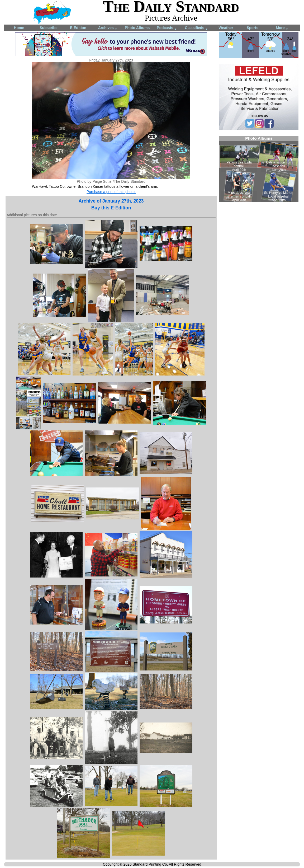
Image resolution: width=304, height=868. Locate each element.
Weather (226, 28)
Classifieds (196, 28)
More (282, 28)
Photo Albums (137, 28)
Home (19, 28)
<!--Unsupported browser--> (259, 169)
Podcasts (167, 28)
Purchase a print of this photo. (111, 192)
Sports (253, 28)
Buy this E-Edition (111, 208)
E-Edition (78, 28)
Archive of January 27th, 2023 (111, 201)
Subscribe (49, 28)
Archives (108, 28)
